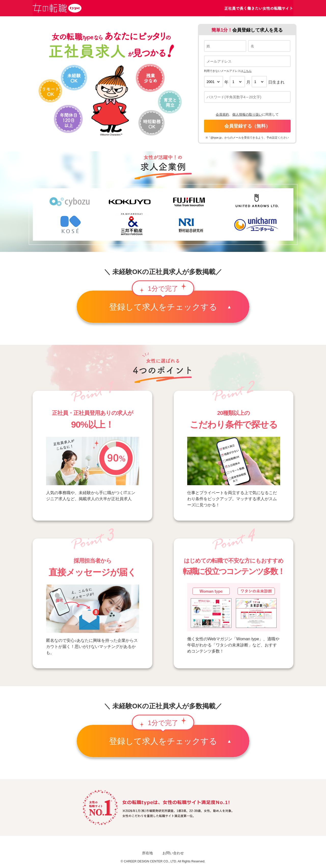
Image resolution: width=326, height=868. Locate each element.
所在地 (147, 853)
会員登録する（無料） (247, 126)
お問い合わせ (173, 853)
